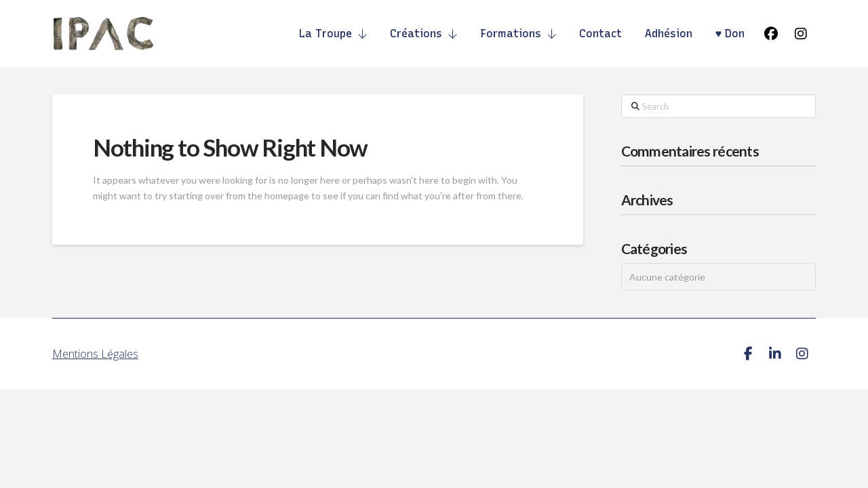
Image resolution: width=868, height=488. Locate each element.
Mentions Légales (95, 354)
